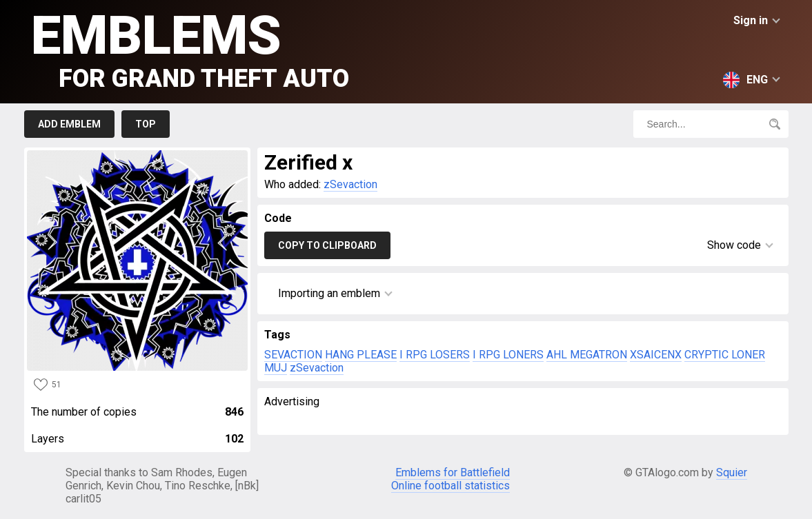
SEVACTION (293, 355)
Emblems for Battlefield (453, 472)
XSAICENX (656, 355)
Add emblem (69, 124)
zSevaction (350, 184)
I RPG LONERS (508, 355)
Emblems (190, 49)
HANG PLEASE (361, 355)
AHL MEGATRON (587, 355)
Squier (732, 472)
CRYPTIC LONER (725, 355)
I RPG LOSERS (435, 355)
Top (146, 124)
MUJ (276, 368)
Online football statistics (450, 486)
